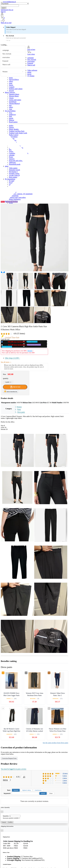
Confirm (10, 822)
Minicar (12, 120)
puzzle (11, 118)
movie (29, 74)
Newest (16, 790)
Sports (11, 85)
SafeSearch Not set (7, 10)
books (11, 203)
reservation (6, 57)
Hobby (11, 126)
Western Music (14, 96)
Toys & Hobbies (10, 111)
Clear (51, 793)
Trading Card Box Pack (17, 131)
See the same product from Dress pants (55, 743)
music (11, 78)
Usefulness (38, 790)
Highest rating (26, 790)
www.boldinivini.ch (9, 2)
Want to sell (6, 65)
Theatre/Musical (14, 103)
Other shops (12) (12, 358)
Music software (10, 92)
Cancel (4, 822)
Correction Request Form (9, 758)
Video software (32, 70)
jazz (10, 105)
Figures (11, 127)
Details (30, 351)
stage (11, 83)
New (20, 342)
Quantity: (6, 816)
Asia (10, 109)
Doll (10, 116)
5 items (65, 776)
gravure (11, 91)
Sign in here (31, 50)
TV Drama (31, 76)
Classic (11, 98)
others (11, 81)
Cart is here (31, 54)
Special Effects (14, 80)
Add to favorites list (10, 391)
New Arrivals (7, 54)
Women (5, 72)
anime (29, 72)
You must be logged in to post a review (14, 769)
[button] (34, 20)
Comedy (12, 87)
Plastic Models (14, 129)
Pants (19, 409)
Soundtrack (13, 102)
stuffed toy (12, 115)
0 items (65, 783)
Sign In (3, 12)
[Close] (2, 812)
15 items (65, 773)
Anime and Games (15, 100)
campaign (6, 50)
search (4, 8)
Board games (13, 122)
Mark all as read (6, 23)
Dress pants (21, 412)
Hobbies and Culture (16, 89)
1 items (65, 781)
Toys (11, 113)
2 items (65, 778)
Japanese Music (14, 94)
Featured (5, 61)
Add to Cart (15, 387)
